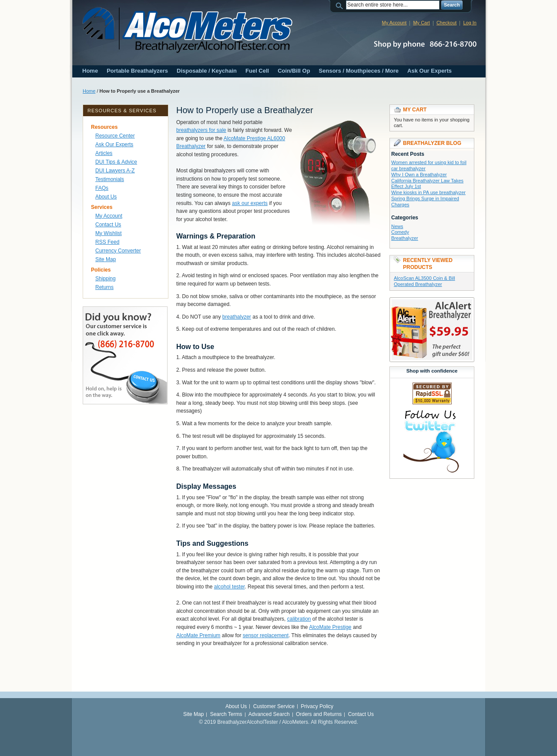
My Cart (421, 23)
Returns (104, 287)
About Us (106, 197)
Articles (104, 153)
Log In (470, 23)
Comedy (400, 232)
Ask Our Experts (429, 71)
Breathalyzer (405, 238)
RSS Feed (107, 242)
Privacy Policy (317, 706)
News (397, 226)
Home (90, 71)
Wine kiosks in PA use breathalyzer (428, 192)
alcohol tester (230, 587)
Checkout (446, 23)
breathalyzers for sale (201, 130)
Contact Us (108, 225)
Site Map (106, 259)
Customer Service (274, 706)
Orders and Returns (319, 714)
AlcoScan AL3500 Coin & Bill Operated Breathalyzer (424, 281)
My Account (394, 23)
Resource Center (115, 136)
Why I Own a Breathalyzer (419, 175)
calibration (299, 619)
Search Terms (226, 714)
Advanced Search (269, 714)
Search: (341, 5)
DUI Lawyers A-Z (115, 171)
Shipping (106, 279)
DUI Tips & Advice (116, 162)
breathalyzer (237, 317)
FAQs (102, 188)
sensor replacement (266, 635)
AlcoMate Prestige (330, 627)
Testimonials (110, 179)
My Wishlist (109, 233)
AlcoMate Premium (198, 635)
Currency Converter (118, 251)
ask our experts (250, 203)
